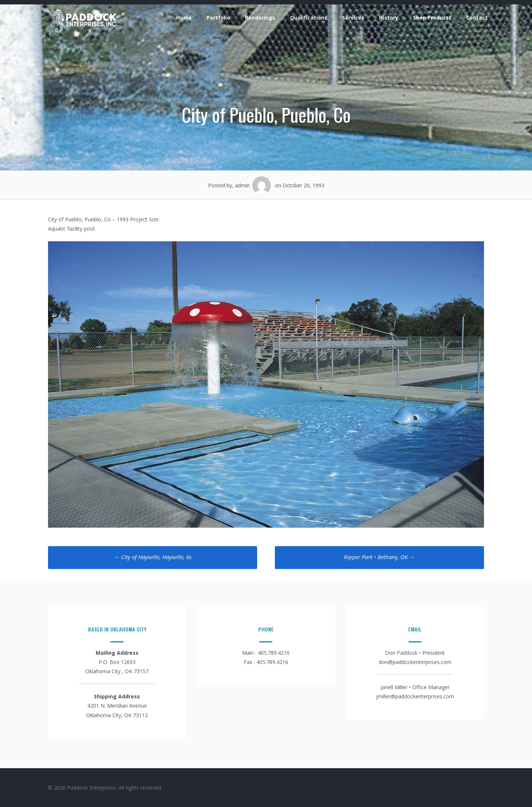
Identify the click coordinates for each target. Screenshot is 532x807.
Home (184, 18)
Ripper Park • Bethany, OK (379, 557)
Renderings (260, 18)
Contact (477, 18)
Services (353, 18)
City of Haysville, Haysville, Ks (153, 557)
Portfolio (218, 18)
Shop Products (432, 18)
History (389, 18)
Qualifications (309, 18)
